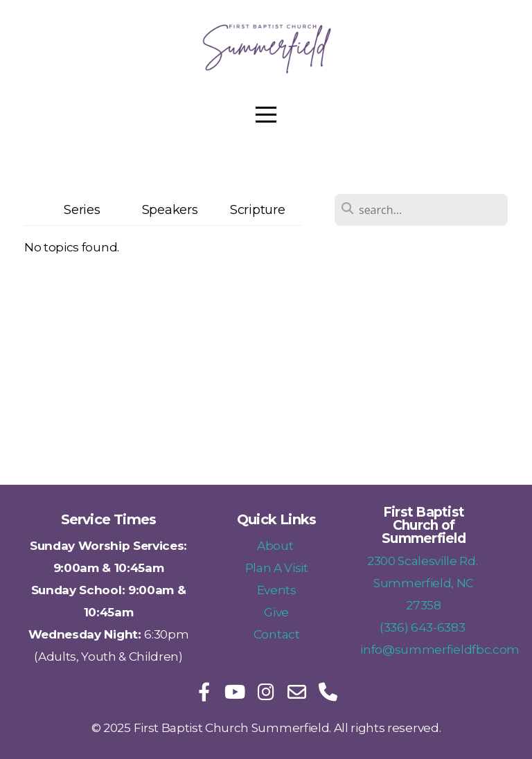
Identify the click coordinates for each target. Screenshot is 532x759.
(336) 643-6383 (424, 627)
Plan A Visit (277, 568)
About (276, 545)
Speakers (170, 209)
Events (277, 590)
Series (82, 209)
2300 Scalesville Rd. (424, 561)
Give (276, 612)
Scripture (257, 209)
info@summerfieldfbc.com (440, 649)
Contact (277, 634)
